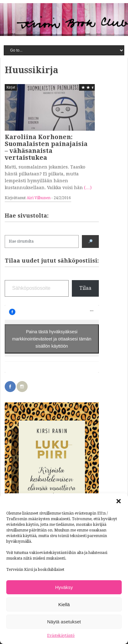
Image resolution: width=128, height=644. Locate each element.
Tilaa (85, 288)
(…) (88, 188)
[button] (119, 501)
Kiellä (64, 604)
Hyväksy (64, 587)
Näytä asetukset (64, 622)
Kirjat (11, 87)
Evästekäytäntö (61, 636)
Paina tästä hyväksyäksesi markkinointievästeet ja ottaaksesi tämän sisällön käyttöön (52, 339)
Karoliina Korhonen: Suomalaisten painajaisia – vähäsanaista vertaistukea (46, 147)
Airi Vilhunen (39, 198)
